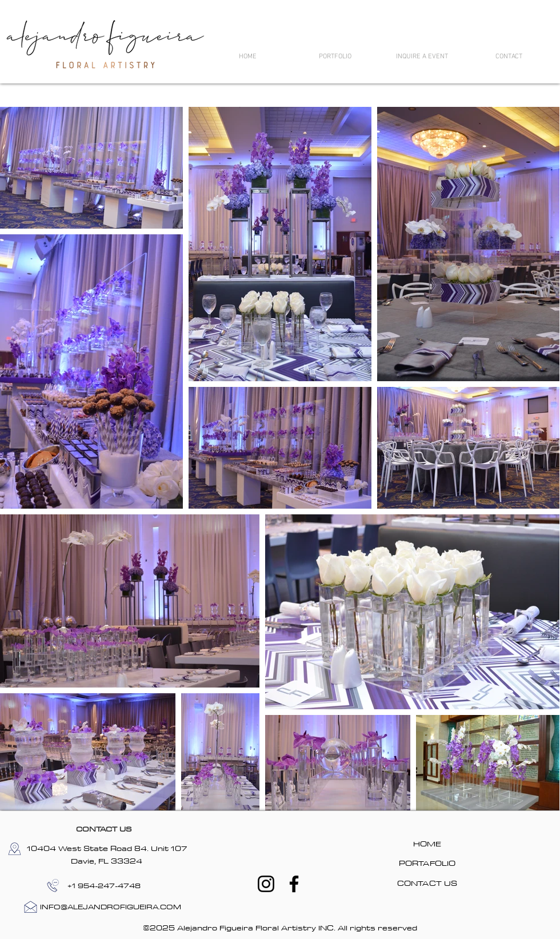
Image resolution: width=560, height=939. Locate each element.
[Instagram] (266, 884)
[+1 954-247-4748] (104, 886)
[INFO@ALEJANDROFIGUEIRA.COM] (111, 907)
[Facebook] (294, 884)
